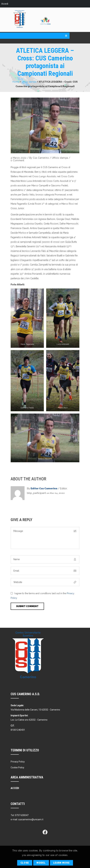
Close (25, 863)
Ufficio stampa (29, 82)
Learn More (61, 863)
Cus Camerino (41, 158)
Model (41, 863)
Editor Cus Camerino (44, 488)
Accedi (5, 4)
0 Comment (17, 160)
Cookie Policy (17, 768)
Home (16, 82)
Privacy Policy (18, 762)
